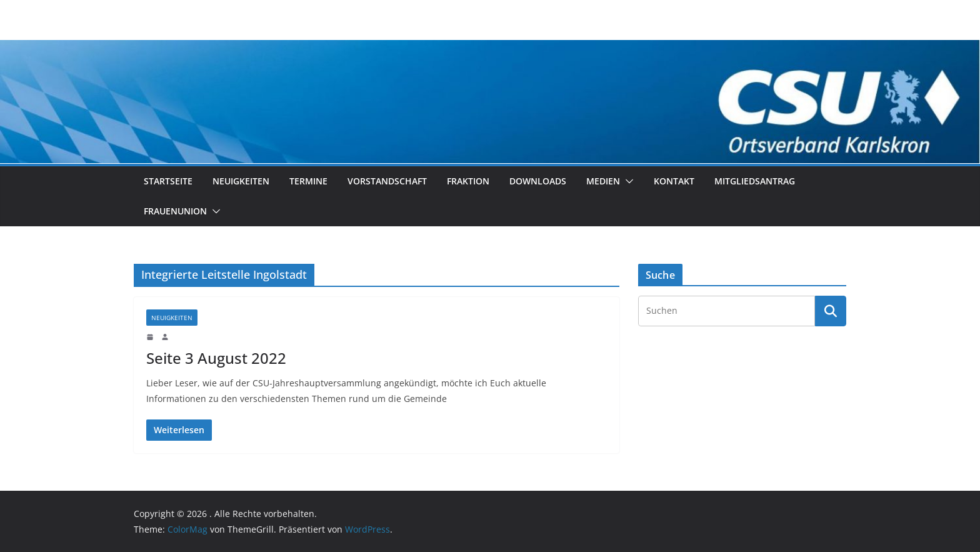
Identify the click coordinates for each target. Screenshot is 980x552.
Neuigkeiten (241, 181)
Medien (603, 181)
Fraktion (468, 181)
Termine (308, 181)
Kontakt (674, 181)
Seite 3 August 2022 (216, 358)
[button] (627, 181)
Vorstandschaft (387, 181)
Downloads (538, 181)
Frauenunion (175, 211)
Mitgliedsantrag (755, 181)
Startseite (168, 181)
